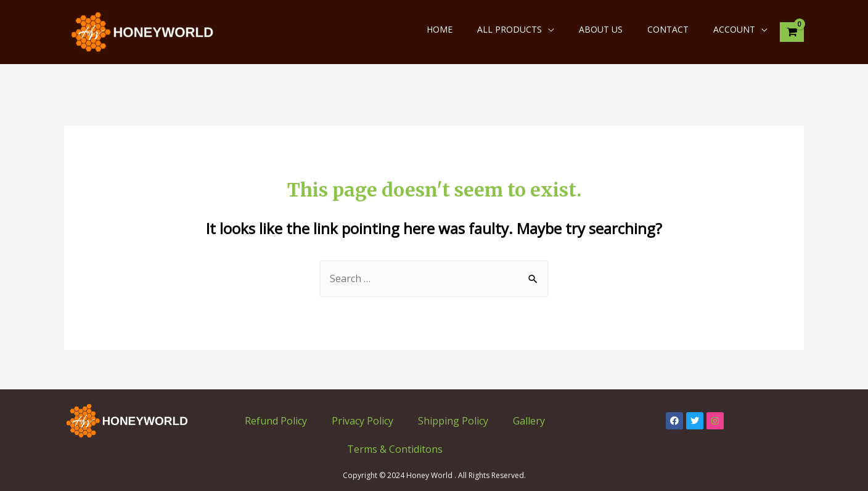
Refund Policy (276, 421)
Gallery (529, 421)
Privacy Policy (362, 421)
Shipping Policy (453, 421)
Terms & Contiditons (395, 449)
